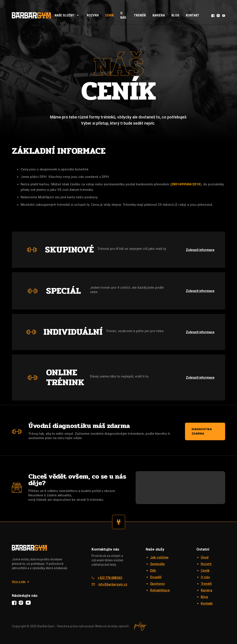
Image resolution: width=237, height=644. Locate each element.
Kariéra (159, 15)
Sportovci (157, 584)
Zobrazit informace (200, 250)
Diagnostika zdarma (202, 431)
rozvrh (93, 15)
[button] (67, 15)
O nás (123, 15)
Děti (153, 571)
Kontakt (193, 15)
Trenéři (140, 15)
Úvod (205, 557)
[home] (31, 15)
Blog (175, 15)
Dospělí (156, 577)
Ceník (110, 15)
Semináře (157, 564)
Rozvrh (206, 564)
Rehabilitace (160, 590)
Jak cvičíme (159, 557)
